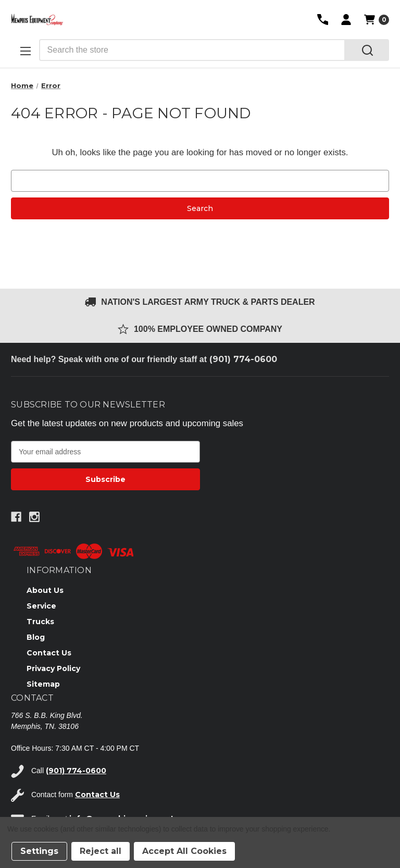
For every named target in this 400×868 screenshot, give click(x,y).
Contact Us (49, 653)
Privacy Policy (53, 668)
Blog (36, 637)
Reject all (101, 851)
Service (41, 606)
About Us (45, 590)
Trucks (40, 622)
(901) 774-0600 (243, 359)
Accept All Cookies (184, 851)
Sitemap (43, 684)
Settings (39, 851)
